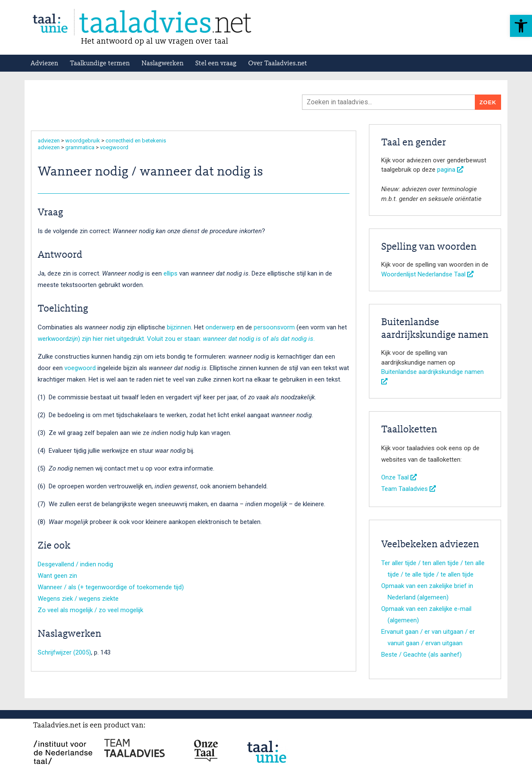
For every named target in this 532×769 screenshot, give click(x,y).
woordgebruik (83, 141)
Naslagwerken (162, 64)
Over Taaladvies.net (278, 64)
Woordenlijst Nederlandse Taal (427, 274)
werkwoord (53, 339)
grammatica (80, 147)
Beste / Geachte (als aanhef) (421, 655)
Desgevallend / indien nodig (75, 564)
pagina (450, 170)
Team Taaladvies (409, 489)
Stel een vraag (216, 64)
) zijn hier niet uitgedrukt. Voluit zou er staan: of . (192, 339)
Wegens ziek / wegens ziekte (78, 599)
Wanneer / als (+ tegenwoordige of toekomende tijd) (111, 587)
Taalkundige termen (100, 64)
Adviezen (44, 64)
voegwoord (114, 147)
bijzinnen (179, 327)
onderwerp (220, 327)
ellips (170, 273)
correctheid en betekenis (136, 141)
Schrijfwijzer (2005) (64, 652)
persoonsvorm (274, 327)
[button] (521, 26)
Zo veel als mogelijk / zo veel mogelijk (90, 610)
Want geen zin (57, 576)
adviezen (49, 141)
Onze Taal (399, 477)
